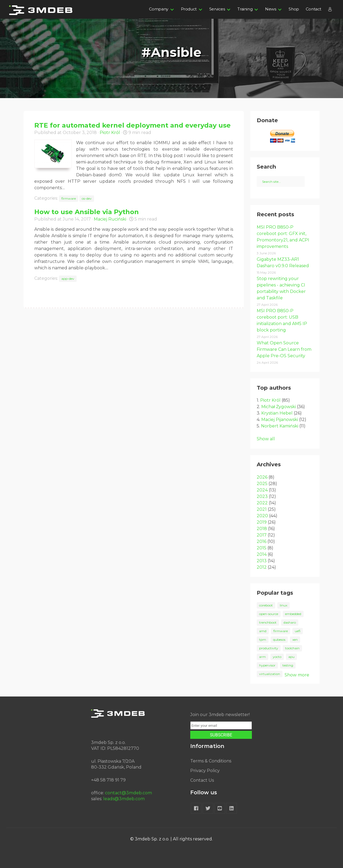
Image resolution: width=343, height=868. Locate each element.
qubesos (279, 640)
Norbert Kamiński (280, 426)
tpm (263, 640)
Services (217, 9)
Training (245, 9)
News (271, 9)
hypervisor (267, 665)
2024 (262, 490)
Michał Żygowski (279, 407)
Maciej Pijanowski (280, 420)
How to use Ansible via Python (87, 212)
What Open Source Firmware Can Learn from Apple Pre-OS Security (284, 349)
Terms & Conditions (211, 761)
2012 (262, 567)
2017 (262, 535)
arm (262, 657)
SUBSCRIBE (221, 735)
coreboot (266, 605)
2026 (262, 477)
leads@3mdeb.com (124, 799)
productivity (269, 648)
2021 (262, 509)
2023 (262, 496)
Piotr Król (110, 133)
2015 (262, 548)
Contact (314, 9)
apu (291, 657)
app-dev (68, 279)
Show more (297, 675)
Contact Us (202, 780)
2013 (262, 561)
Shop (294, 9)
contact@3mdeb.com (128, 793)
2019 (262, 522)
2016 (262, 541)
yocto (277, 657)
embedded (293, 614)
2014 (262, 554)
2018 (262, 529)
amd (263, 631)
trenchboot (268, 622)
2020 (262, 516)
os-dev (87, 198)
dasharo (290, 622)
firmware (69, 198)
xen (295, 640)
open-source (269, 614)
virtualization (270, 674)
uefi (298, 631)
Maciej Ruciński (110, 219)
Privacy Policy (205, 771)
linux (284, 605)
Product (189, 9)
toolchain (292, 648)
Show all (266, 439)
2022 (262, 503)
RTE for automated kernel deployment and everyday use (133, 125)
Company (159, 9)
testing (288, 665)
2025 (262, 484)
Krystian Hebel (277, 413)
